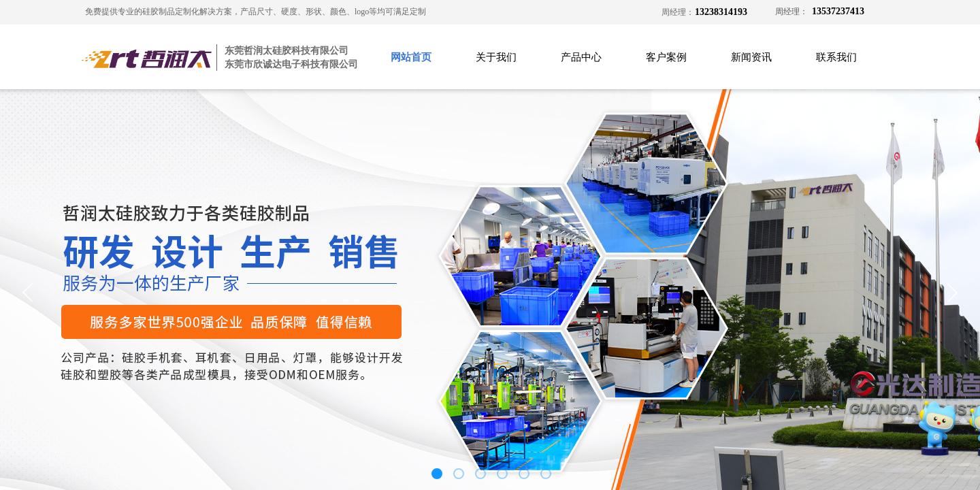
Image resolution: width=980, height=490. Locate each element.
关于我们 (496, 57)
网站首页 (411, 57)
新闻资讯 (751, 57)
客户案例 (666, 57)
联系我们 (836, 57)
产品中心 (581, 57)
